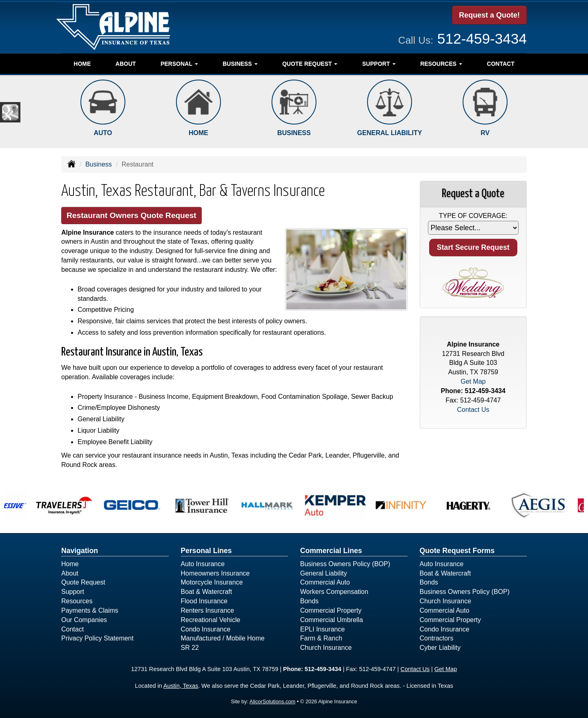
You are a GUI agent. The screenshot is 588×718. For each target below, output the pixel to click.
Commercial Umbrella (332, 620)
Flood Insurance (204, 601)
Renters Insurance (208, 610)
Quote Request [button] (310, 64)
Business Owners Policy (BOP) (345, 564)
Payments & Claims (90, 610)
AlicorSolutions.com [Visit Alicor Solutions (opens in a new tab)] (272, 701)
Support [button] (379, 64)
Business (99, 164)
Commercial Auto (325, 582)
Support (73, 592)
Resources (77, 601)
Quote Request (83, 582)
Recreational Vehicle (211, 620)
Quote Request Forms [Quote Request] (457, 551)
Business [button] (240, 64)
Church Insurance (326, 648)
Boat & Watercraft (207, 592)
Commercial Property (331, 610)
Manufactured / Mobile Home (223, 638)
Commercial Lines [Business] (331, 551)
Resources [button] (441, 64)
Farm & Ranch (321, 638)
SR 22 (190, 648)
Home (82, 64)
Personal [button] (179, 64)
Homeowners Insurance (215, 573)
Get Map (473, 381)
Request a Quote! (489, 15)
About (126, 64)
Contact (500, 64)
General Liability (324, 573)
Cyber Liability (440, 648)
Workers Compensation (334, 592)
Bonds (309, 601)
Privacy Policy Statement (97, 638)
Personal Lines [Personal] (206, 551)
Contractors (437, 638)
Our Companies (84, 620)
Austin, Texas (181, 686)
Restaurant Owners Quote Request (131, 215)
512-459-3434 (482, 39)
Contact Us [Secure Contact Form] (473, 410)
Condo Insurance (206, 629)
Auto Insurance (203, 564)
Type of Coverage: (473, 216)
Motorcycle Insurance (212, 582)
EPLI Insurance (322, 629)
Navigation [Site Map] (80, 551)
